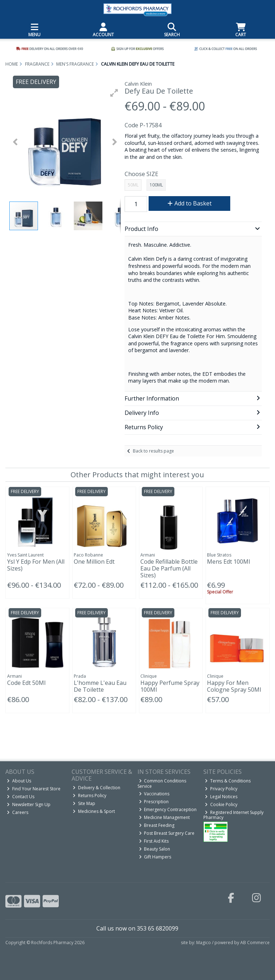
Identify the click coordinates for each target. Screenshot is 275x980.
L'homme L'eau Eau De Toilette (100, 686)
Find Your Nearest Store (34, 789)
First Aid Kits (154, 841)
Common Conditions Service (162, 783)
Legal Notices (221, 797)
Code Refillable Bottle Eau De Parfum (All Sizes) (169, 568)
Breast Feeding (157, 825)
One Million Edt (94, 562)
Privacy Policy (221, 789)
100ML (156, 185)
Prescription (154, 802)
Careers (18, 812)
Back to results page (153, 451)
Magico (204, 943)
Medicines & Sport (94, 811)
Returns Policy (90, 796)
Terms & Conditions (228, 781)
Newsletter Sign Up (29, 804)
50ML (133, 185)
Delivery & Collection (97, 788)
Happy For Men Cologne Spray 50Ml (234, 686)
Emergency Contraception (168, 809)
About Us (19, 781)
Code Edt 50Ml (26, 683)
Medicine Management (165, 817)
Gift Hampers (155, 857)
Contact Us (21, 797)
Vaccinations (154, 794)
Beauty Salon (155, 849)
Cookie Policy (221, 804)
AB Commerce (255, 943)
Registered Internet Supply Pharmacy (233, 815)
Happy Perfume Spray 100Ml (170, 686)
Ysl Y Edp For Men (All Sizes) (36, 565)
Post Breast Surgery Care (167, 833)
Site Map (84, 803)
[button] (114, 93)
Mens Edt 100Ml (228, 562)
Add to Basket (190, 203)
